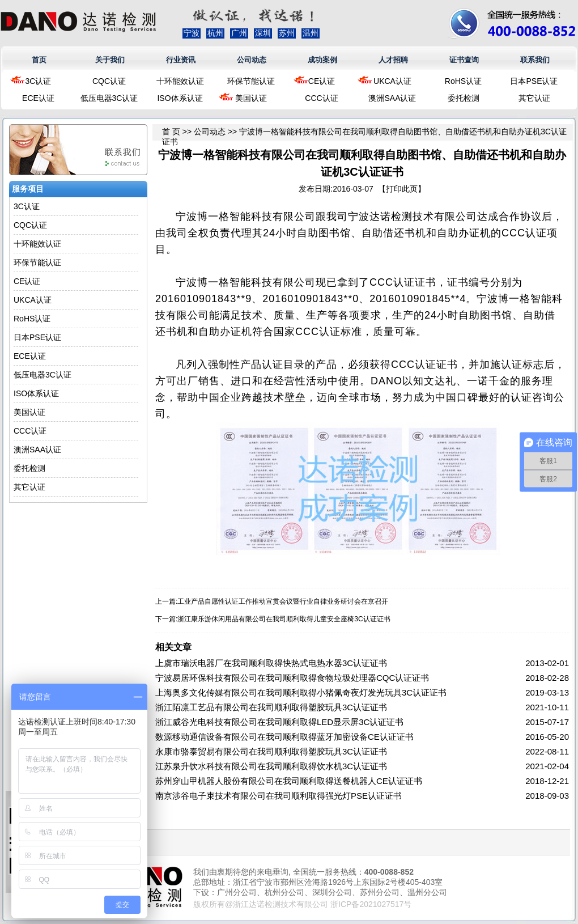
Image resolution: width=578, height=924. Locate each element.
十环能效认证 (180, 81)
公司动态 (252, 60)
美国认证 (251, 98)
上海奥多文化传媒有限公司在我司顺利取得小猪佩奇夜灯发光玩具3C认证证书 (301, 692)
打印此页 (402, 189)
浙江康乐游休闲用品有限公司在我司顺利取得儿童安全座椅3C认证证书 (284, 619)
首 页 (171, 132)
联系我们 (535, 60)
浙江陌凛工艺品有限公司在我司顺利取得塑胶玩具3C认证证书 (271, 707)
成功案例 (322, 60)
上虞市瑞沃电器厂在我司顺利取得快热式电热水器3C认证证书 (271, 663)
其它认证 (534, 98)
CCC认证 (321, 98)
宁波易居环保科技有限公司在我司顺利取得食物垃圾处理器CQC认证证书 (292, 678)
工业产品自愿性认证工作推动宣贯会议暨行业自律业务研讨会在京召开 (283, 601)
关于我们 (110, 60)
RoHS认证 (463, 81)
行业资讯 (181, 60)
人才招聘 (393, 60)
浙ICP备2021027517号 (371, 904)
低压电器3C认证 (109, 98)
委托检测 (464, 98)
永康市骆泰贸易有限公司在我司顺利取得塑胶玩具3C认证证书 (271, 751)
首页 (39, 60)
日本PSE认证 (534, 81)
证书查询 (464, 60)
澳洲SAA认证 (392, 98)
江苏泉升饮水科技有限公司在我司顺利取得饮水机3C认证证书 (271, 766)
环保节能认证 (251, 81)
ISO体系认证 (180, 98)
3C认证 (39, 81)
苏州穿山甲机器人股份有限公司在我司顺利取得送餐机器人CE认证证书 (289, 781)
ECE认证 (38, 98)
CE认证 (322, 81)
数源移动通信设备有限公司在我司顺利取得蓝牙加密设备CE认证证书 (284, 737)
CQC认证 (109, 81)
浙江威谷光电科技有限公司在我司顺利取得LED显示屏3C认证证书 (279, 722)
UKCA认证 (392, 81)
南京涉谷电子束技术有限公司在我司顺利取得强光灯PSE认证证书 (279, 796)
